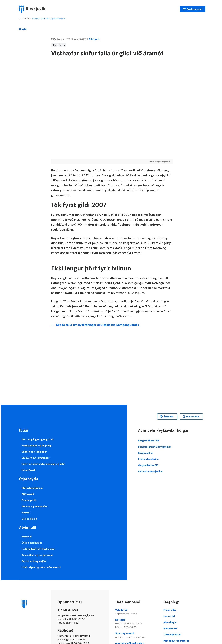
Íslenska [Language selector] (169, 417)
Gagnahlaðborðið (148, 465)
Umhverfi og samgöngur (36, 458)
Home (20, 19)
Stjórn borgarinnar (32, 488)
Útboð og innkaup (32, 543)
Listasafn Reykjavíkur (150, 471)
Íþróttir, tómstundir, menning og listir (43, 464)
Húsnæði (27, 537)
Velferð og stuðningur (34, 452)
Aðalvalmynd (194, 9)
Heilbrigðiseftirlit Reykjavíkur (38, 549)
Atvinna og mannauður (35, 506)
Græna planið (29, 519)
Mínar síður (193, 417)
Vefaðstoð (136, 612)
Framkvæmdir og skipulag (37, 445)
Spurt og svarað (136, 635)
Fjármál (26, 513)
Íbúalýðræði (29, 470)
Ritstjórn (94, 39)
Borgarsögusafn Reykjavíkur (154, 447)
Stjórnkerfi (28, 494)
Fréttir (27, 19)
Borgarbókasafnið (149, 441)
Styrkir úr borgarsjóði (34, 561)
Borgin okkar (146, 453)
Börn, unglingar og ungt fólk (38, 439)
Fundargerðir (29, 500)
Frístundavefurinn (148, 459)
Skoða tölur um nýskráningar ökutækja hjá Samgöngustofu (98, 325)
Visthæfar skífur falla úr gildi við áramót (49, 19)
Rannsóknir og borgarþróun (37, 555)
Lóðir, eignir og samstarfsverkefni (41, 567)
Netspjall (136, 624)
